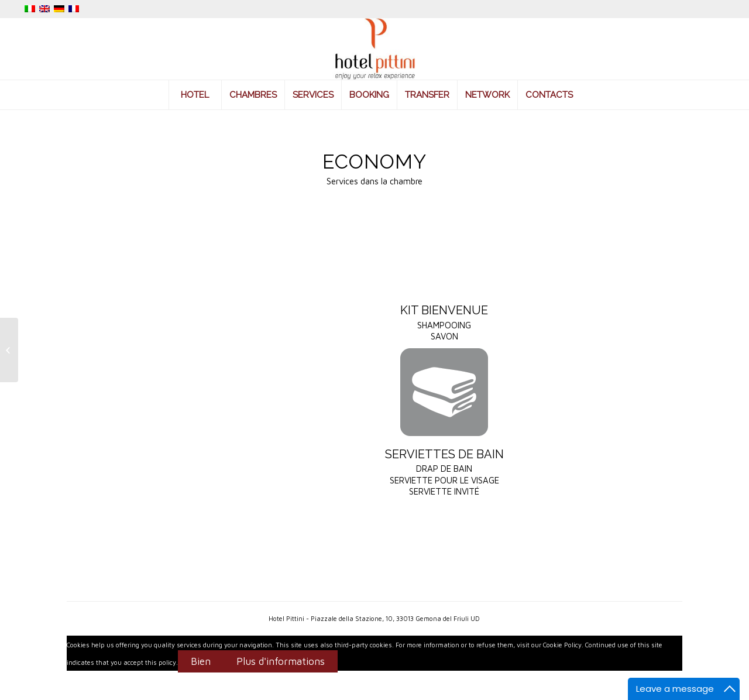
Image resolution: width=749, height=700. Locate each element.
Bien (201, 661)
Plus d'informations (281, 661)
